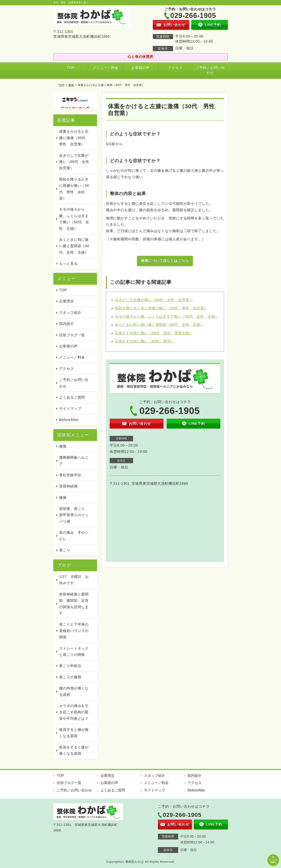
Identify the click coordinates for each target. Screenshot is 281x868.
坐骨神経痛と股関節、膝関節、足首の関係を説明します (74, 604)
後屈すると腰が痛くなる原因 (74, 733)
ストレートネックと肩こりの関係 (74, 652)
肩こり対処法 (70, 666)
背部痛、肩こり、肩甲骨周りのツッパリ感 (74, 515)
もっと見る (68, 264)
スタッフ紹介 (70, 313)
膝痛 (71, 85)
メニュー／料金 (106, 68)
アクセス (175, 68)
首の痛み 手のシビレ (74, 536)
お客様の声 (141, 68)
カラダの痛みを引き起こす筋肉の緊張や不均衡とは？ (74, 712)
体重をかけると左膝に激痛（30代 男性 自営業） (74, 138)
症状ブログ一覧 (72, 335)
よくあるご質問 (72, 397)
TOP (71, 68)
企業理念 (67, 301)
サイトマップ (70, 409)
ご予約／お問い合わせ (210, 70)
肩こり (65, 550)
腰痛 (63, 446)
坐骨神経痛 (68, 486)
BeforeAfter (69, 420)
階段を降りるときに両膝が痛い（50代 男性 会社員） (161, 308)
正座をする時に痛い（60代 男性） (145, 341)
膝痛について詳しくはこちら (165, 261)
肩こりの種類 (70, 677)
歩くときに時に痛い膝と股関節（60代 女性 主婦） (160, 325)
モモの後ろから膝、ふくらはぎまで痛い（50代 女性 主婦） (167, 316)
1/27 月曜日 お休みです (74, 580)
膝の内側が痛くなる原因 (74, 691)
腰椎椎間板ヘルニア (74, 461)
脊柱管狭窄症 (70, 475)
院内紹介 (67, 324)
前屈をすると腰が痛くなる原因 (74, 750)
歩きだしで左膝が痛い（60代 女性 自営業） (154, 300)
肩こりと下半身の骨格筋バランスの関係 (74, 631)
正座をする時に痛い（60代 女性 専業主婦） (154, 333)
